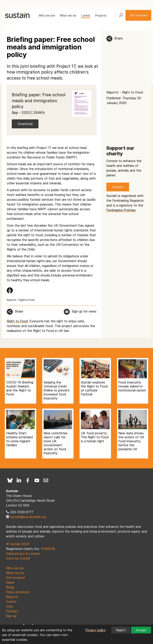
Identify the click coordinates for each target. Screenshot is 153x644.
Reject (121, 630)
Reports (112, 92)
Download (25, 124)
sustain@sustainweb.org (28, 517)
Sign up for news (84, 311)
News (10, 582)
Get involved (138, 15)
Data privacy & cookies (23, 554)
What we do (68, 15)
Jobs (10, 606)
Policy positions (18, 592)
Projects (101, 15)
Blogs (10, 587)
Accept (141, 630)
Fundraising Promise (121, 210)
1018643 (47, 549)
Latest (86, 15)
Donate (118, 187)
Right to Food (133, 92)
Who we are (47, 15)
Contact (12, 611)
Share (119, 38)
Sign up (11, 616)
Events (11, 602)
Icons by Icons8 (18, 558)
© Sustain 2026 (18, 544)
